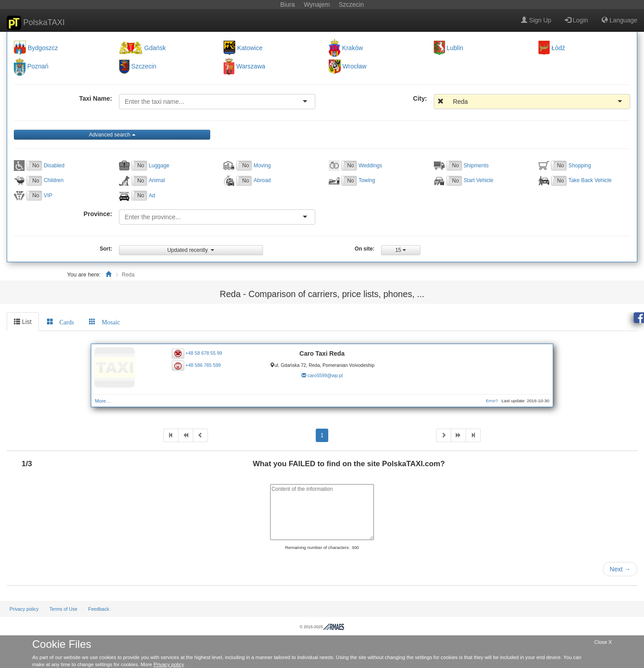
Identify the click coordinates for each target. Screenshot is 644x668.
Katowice (250, 48)
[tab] (61, 322)
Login (576, 20)
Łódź (558, 48)
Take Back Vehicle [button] (590, 180)
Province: (98, 214)
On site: (364, 249)
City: (420, 98)
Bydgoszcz (43, 48)
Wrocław (354, 67)
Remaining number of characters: (317, 547)
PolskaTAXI (36, 23)
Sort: (106, 249)
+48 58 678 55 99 (204, 353)
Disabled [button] (54, 166)
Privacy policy (24, 609)
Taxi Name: (96, 98)
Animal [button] (157, 180)
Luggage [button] (159, 166)
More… (103, 401)
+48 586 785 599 (203, 365)
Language (619, 20)
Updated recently (191, 250)
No (36, 166)
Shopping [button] (580, 166)
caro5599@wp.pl (325, 375)
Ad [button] (152, 196)
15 (401, 250)
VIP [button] (48, 196)
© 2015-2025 (322, 627)
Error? (492, 401)
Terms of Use (63, 609)
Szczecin (144, 67)
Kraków (353, 48)
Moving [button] (262, 166)
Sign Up (536, 20)
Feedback (99, 609)
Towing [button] (367, 180)
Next (620, 569)
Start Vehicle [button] (478, 180)
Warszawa (251, 67)
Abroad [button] (262, 180)
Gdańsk (155, 48)
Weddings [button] (371, 166)
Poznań (38, 67)
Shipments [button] (476, 166)
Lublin (455, 48)
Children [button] (54, 180)
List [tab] (23, 322)
